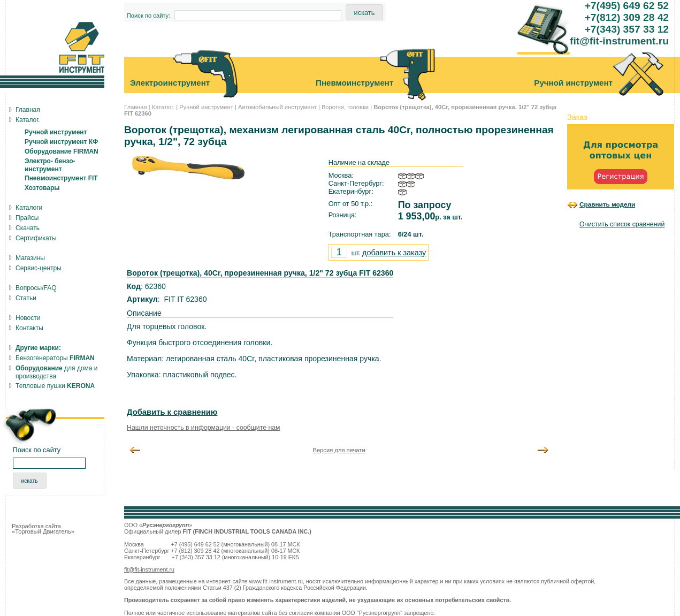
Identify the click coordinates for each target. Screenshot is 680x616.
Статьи (26, 298)
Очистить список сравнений (622, 224)
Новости (28, 318)
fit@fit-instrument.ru (149, 569)
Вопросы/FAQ (36, 288)
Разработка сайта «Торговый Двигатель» (43, 529)
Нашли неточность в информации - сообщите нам (204, 428)
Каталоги (29, 208)
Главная (136, 107)
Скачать (28, 228)
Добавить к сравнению (172, 412)
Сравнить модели (607, 204)
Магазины (30, 258)
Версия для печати (339, 450)
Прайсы (27, 218)
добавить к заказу (394, 253)
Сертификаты (36, 238)
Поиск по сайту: (149, 16)
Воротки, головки (345, 107)
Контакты (29, 328)
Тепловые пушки (55, 386)
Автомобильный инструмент (277, 107)
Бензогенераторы (55, 358)
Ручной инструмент (206, 107)
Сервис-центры (39, 268)
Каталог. (163, 107)
